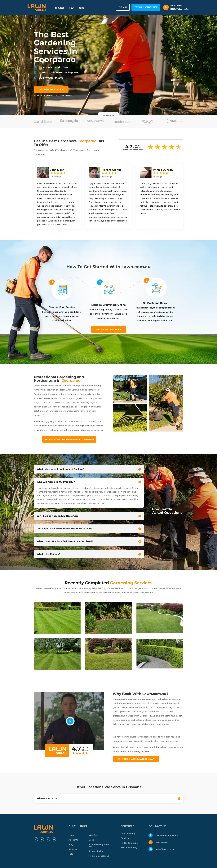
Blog (71, 845)
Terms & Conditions (99, 856)
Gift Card (94, 835)
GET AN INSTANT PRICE (146, 7)
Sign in (123, 7)
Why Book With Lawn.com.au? (136, 759)
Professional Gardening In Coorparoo (69, 439)
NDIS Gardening (129, 848)
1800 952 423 (179, 9)
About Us (73, 840)
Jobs (81, 8)
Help (72, 8)
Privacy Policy (96, 851)
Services (60, 8)
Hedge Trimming (129, 843)
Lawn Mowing (128, 833)
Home (72, 835)
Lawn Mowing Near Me (99, 845)
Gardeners (126, 838)
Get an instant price (109, 329)
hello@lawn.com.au (165, 849)
